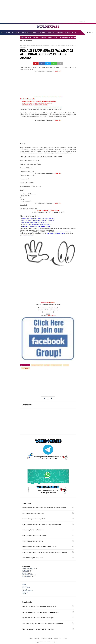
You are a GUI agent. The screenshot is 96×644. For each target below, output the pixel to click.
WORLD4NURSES (48, 27)
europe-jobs (26, 570)
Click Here (58, 71)
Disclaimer (60, 32)
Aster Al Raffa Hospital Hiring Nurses (33, 558)
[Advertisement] (48, 12)
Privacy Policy (26, 587)
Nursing (44, 46)
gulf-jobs (33, 46)
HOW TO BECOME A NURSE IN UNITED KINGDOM (35, 105)
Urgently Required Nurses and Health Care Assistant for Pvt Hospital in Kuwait (44, 508)
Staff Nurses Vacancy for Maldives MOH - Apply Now (38, 629)
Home (21, 46)
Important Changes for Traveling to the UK (47, 37)
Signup (24, 594)
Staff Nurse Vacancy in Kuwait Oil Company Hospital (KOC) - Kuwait (43, 623)
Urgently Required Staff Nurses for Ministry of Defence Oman (41, 612)
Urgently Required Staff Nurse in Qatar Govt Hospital (38, 618)
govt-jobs (25, 572)
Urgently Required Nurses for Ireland (33, 541)
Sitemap (25, 589)
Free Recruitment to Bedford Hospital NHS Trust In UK (37, 103)
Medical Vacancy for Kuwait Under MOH (21, 37)
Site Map (67, 32)
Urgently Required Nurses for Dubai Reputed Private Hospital (39, 547)
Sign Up (73, 32)
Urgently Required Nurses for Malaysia (33, 530)
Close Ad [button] (82, 21)
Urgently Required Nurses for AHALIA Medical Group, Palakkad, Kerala (42, 524)
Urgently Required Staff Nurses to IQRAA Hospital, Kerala (39, 606)
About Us (25, 586)
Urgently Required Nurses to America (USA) (34, 536)
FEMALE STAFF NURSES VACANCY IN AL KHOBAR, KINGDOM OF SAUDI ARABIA (47, 54)
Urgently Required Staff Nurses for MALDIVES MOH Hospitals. (39, 101)
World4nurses (52, 316)
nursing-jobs (49, 46)
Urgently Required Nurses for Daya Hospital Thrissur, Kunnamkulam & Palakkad (45, 552)
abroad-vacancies (27, 46)
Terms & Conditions (28, 591)
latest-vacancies (39, 46)
